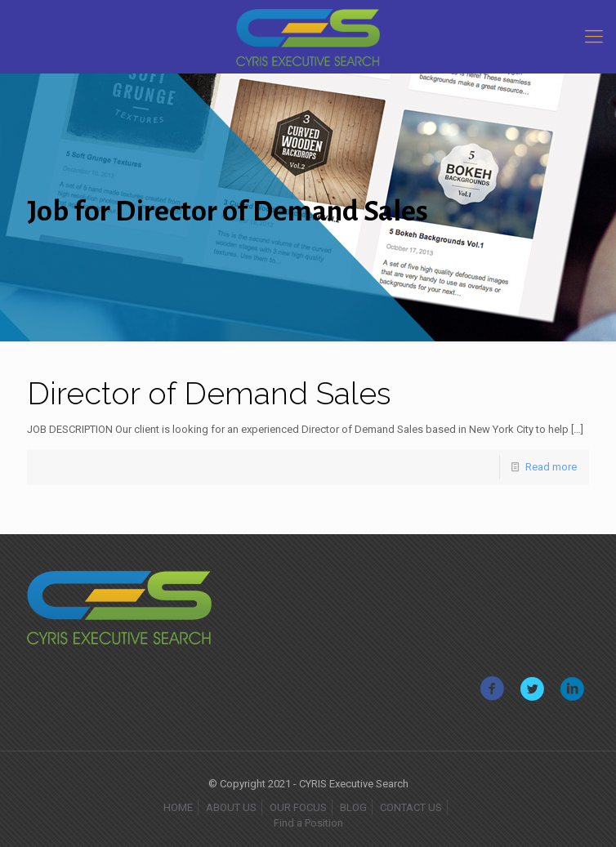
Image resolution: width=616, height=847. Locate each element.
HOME (178, 807)
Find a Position (308, 823)
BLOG (353, 807)
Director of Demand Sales (209, 393)
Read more (551, 467)
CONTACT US (411, 807)
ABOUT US (231, 807)
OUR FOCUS (298, 807)
